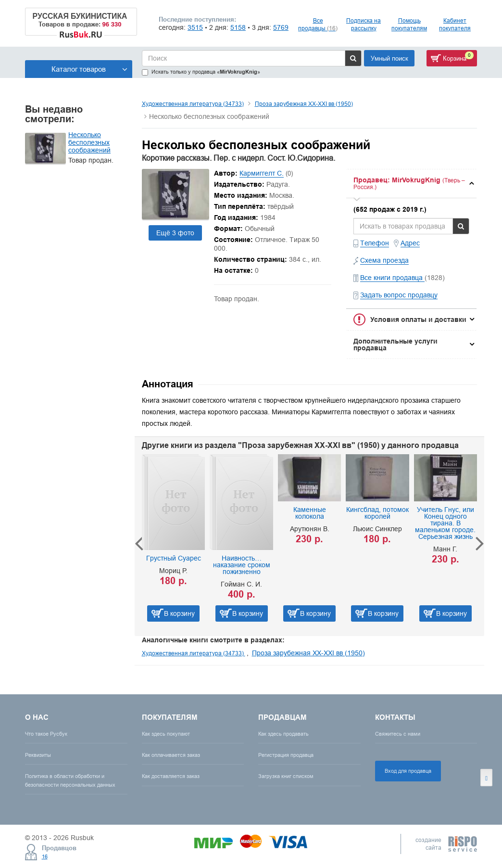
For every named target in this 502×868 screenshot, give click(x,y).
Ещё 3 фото (175, 233)
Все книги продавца (392, 278)
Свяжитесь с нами (398, 734)
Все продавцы (318, 24)
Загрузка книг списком (286, 776)
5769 (281, 27)
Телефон (375, 243)
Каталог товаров (89, 69)
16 (45, 856)
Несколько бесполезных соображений (89, 142)
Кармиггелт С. (262, 173)
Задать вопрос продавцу (399, 295)
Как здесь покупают (166, 734)
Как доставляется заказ (171, 776)
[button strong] (411, 184)
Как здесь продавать (283, 734)
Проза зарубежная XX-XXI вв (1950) (304, 104)
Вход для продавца (408, 771)
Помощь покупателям (409, 24)
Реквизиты (38, 755)
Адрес (410, 243)
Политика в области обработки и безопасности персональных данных (70, 780)
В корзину (179, 613)
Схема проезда (384, 260)
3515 (195, 27)
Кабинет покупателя (455, 24)
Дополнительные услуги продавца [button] (395, 345)
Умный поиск (389, 58)
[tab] (411, 184)
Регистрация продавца (286, 755)
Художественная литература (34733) (193, 104)
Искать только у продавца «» (201, 72)
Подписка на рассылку (364, 24)
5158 (238, 27)
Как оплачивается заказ (171, 755)
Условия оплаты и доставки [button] (418, 319)
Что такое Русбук (46, 734)
